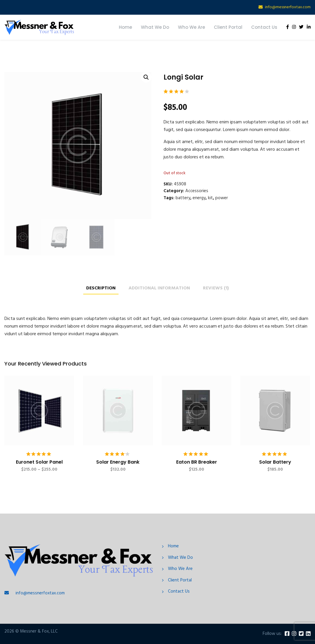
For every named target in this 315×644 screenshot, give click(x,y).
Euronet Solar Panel (39, 462)
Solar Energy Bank (118, 462)
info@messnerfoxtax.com (288, 7)
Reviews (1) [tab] (216, 288)
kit (210, 198)
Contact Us (264, 27)
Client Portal (228, 27)
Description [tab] (101, 288)
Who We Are (191, 27)
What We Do (155, 27)
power (222, 198)
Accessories (197, 191)
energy (199, 198)
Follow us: (272, 634)
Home (125, 27)
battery (183, 198)
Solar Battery (275, 462)
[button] (146, 77)
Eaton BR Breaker (197, 462)
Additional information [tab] (159, 288)
